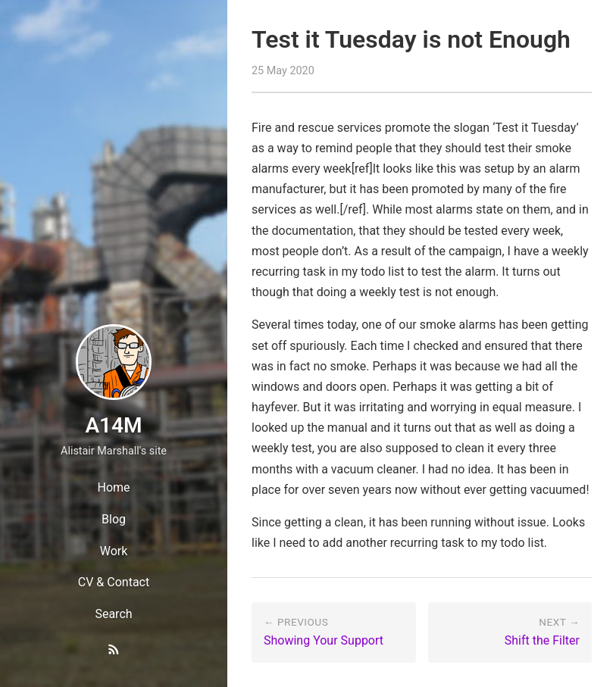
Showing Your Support (324, 640)
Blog (114, 519)
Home (113, 487)
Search (113, 614)
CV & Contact (114, 582)
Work (114, 551)
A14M (113, 425)
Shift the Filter (542, 640)
